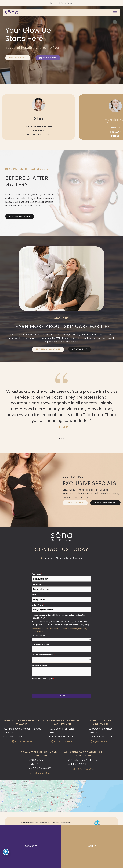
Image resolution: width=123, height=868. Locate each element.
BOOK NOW (31, 846)
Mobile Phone (38, 605)
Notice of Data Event (62, 3)
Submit (62, 696)
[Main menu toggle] (115, 12)
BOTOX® (115, 128)
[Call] (22, 742)
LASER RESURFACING (38, 126)
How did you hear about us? (43, 655)
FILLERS (115, 136)
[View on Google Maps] (62, 796)
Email (34, 595)
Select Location (39, 636)
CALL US (92, 846)
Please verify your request (43, 679)
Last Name (37, 584)
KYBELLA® (115, 132)
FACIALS (38, 131)
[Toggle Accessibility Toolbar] (6, 852)
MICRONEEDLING (38, 135)
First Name (37, 574)
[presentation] (51, 686)
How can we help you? (41, 644)
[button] (18, 58)
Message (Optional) (40, 665)
